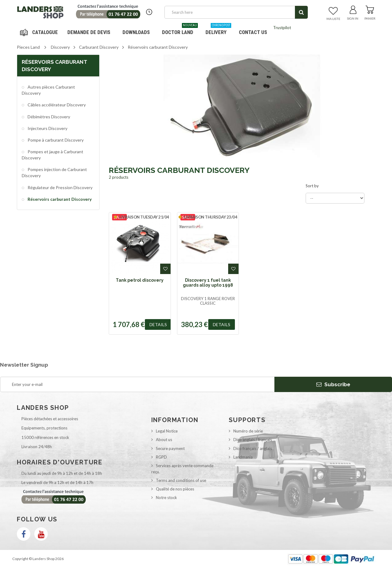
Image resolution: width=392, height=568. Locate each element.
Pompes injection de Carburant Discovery (54, 172)
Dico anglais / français (253, 440)
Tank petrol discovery (140, 280)
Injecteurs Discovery (47, 128)
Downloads (136, 32)
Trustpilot (282, 28)
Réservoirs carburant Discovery (59, 199)
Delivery (218, 30)
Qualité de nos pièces (175, 489)
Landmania (243, 457)
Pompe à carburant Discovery (55, 140)
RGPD (161, 457)
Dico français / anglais (253, 448)
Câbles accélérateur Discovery (56, 105)
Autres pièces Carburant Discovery (48, 90)
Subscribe (333, 384)
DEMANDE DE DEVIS (89, 32)
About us (164, 440)
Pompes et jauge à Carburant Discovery (53, 155)
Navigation (40, 32)
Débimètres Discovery (48, 117)
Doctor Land (180, 30)
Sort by (312, 186)
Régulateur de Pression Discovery (60, 187)
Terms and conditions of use (181, 480)
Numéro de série (248, 431)
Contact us (253, 32)
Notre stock (166, 497)
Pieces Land (28, 47)
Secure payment (170, 448)
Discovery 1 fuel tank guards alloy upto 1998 (208, 283)
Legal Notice (167, 431)
